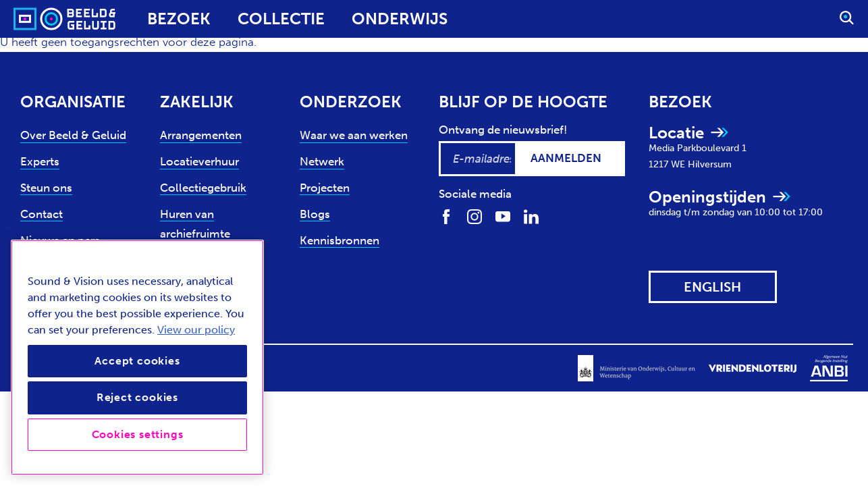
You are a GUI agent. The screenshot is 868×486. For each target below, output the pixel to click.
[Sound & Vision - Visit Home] (39, 19)
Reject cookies (137, 397)
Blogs (315, 214)
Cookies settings (138, 434)
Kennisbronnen (340, 240)
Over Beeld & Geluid (73, 135)
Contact (42, 214)
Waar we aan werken (354, 135)
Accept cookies (137, 361)
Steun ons (46, 188)
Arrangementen (201, 135)
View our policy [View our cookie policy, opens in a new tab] (196, 330)
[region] (137, 357)
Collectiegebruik (203, 188)
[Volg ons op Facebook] (446, 216)
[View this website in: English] (713, 287)
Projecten (325, 188)
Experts (40, 161)
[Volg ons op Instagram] (474, 216)
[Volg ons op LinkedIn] (531, 216)
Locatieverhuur (199, 161)
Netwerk (322, 161)
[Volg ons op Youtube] (503, 216)
